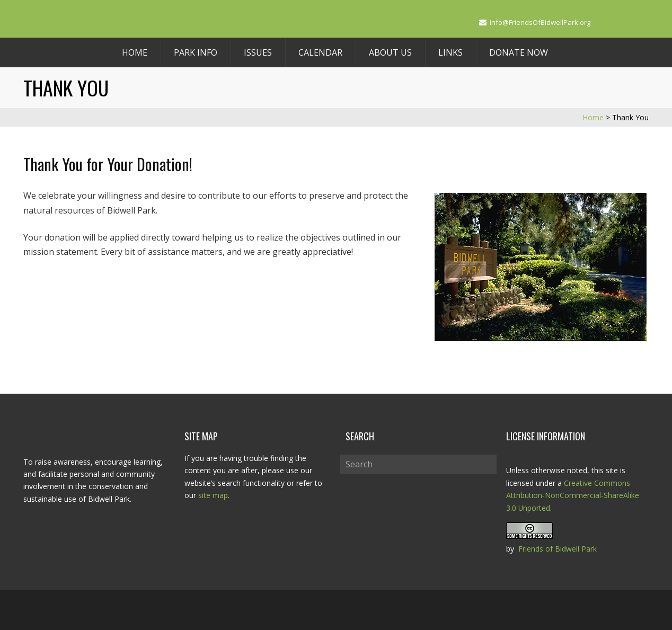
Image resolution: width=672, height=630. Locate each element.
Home (135, 52)
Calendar (320, 52)
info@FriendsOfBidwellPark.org (540, 22)
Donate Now (519, 52)
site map (213, 495)
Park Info (196, 52)
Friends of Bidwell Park (558, 547)
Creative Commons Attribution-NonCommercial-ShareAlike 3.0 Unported (573, 495)
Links (450, 52)
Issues (258, 52)
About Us (390, 52)
